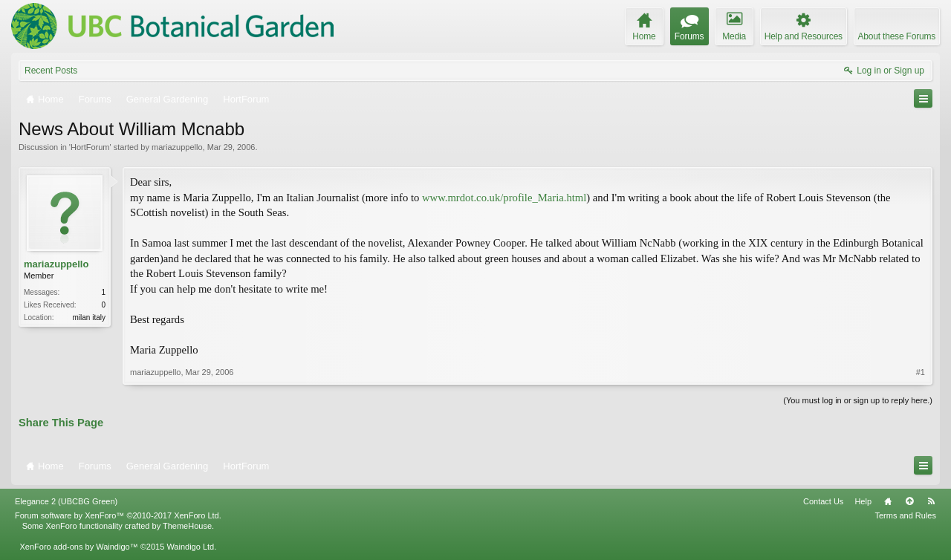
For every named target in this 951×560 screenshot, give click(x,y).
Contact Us (823, 501)
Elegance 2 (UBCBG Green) (66, 501)
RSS (931, 501)
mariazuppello (177, 147)
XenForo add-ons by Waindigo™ (78, 547)
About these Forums (897, 36)
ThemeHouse (187, 526)
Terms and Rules (905, 515)
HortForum (90, 147)
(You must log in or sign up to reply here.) (858, 400)
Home (888, 501)
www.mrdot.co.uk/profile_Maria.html (504, 198)
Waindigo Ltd (190, 547)
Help (863, 501)
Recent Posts (51, 71)
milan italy (89, 318)
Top (909, 501)
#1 (921, 372)
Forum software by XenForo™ (118, 515)
